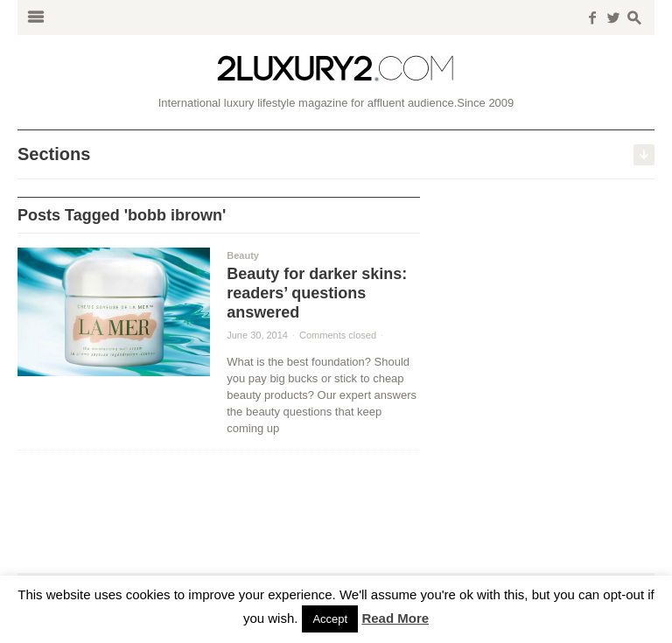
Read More (395, 618)
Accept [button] (330, 619)
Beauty (243, 255)
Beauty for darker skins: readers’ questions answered (317, 293)
